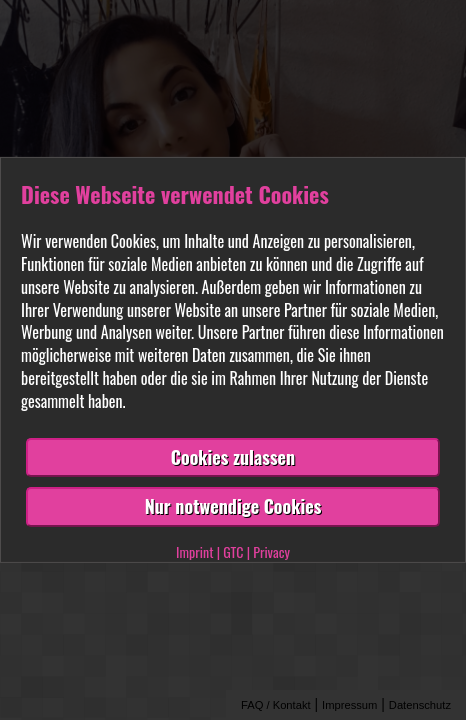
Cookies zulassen (233, 457)
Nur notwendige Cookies (233, 506)
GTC (233, 551)
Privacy (271, 551)
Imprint (194, 551)
